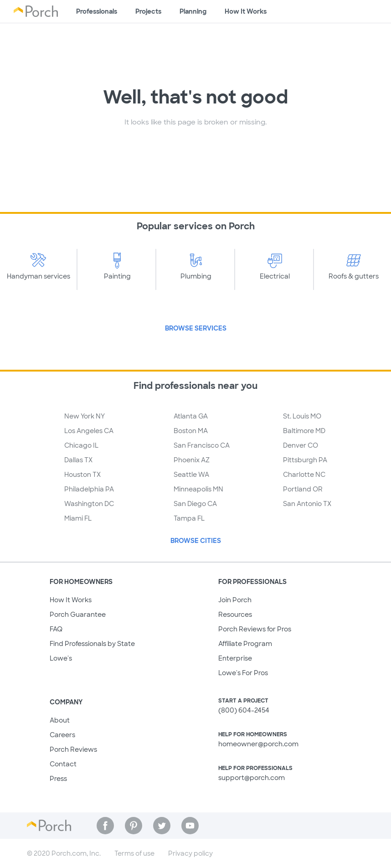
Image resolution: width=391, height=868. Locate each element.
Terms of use (134, 853)
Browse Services (196, 328)
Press (58, 779)
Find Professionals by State (92, 644)
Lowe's (61, 658)
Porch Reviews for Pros (255, 629)
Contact (63, 764)
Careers (62, 735)
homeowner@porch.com (258, 744)
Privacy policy (190, 853)
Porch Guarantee (78, 615)
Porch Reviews (73, 749)
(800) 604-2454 (244, 710)
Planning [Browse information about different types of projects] (193, 11)
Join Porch (235, 600)
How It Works (71, 600)
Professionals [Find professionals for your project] (97, 11)
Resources (235, 615)
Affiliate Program (245, 644)
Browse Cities (196, 541)
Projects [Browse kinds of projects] (148, 11)
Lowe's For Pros (243, 673)
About (60, 720)
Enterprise (235, 658)
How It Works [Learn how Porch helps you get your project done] (246, 11)
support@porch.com (252, 778)
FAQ (56, 629)
